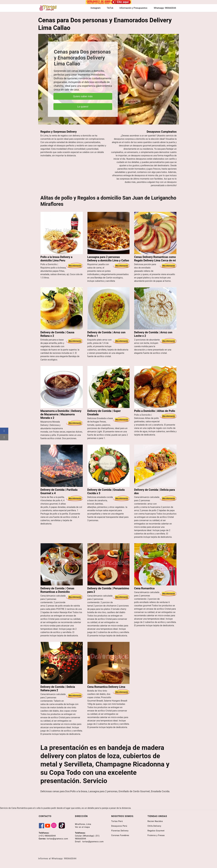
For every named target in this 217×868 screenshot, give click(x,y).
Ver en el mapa (82, 827)
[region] (108, 79)
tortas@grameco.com (57, 839)
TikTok (110, 8)
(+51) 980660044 (47, 836)
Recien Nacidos (155, 821)
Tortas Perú (117, 821)
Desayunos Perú (119, 826)
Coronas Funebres (120, 835)
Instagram (96, 8)
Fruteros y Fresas (156, 835)
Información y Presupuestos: (134, 8)
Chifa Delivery (154, 826)
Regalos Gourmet (156, 831)
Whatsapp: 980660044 (165, 8)
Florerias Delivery (120, 831)
